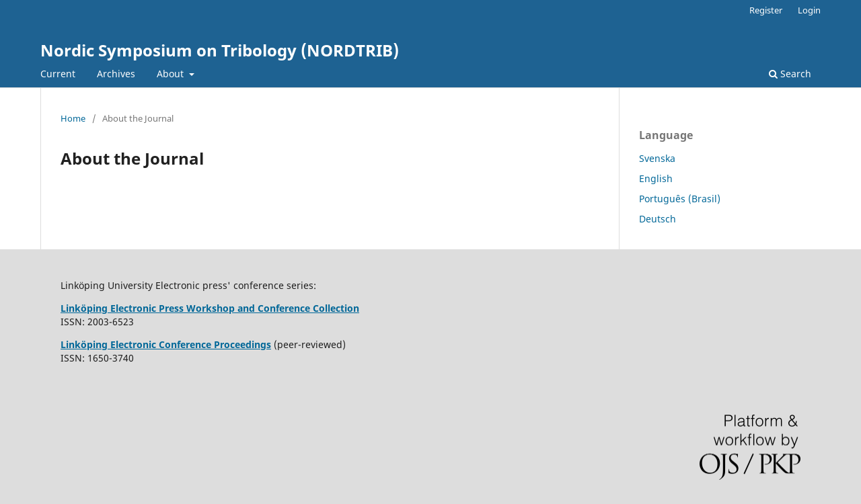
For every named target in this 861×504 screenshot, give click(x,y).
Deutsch (658, 219)
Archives (116, 74)
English (656, 178)
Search (790, 74)
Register (766, 10)
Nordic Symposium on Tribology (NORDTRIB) (220, 50)
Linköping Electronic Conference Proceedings (166, 344)
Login (809, 10)
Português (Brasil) (680, 199)
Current (58, 74)
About (172, 74)
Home (73, 118)
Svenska (657, 158)
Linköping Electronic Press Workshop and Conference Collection (210, 308)
